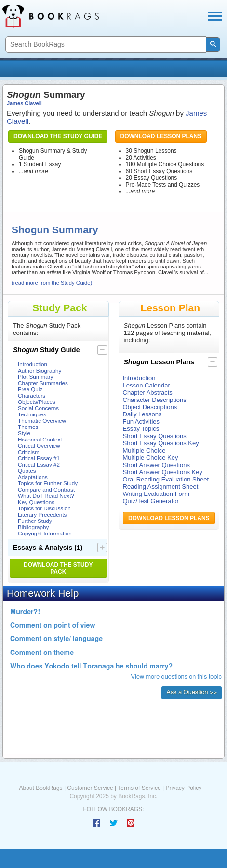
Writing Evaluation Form (156, 494)
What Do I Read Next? (46, 496)
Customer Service (90, 788)
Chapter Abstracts (148, 393)
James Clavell (24, 103)
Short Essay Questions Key (161, 443)
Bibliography (33, 527)
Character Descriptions (155, 400)
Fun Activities (141, 421)
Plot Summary (35, 377)
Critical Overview (39, 446)
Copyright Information (45, 533)
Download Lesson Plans (161, 136)
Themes (28, 427)
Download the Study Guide (58, 136)
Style (24, 433)
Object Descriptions (150, 407)
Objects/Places (37, 402)
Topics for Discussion (44, 508)
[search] (105, 45)
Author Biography (40, 370)
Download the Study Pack (58, 568)
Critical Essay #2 (39, 464)
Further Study (35, 521)
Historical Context (40, 439)
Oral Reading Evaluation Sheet (166, 479)
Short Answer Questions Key (163, 472)
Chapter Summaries (43, 383)
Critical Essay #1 (39, 458)
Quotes (27, 471)
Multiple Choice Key (151, 458)
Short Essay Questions (155, 436)
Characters (32, 395)
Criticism (29, 452)
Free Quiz (30, 389)
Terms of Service (139, 788)
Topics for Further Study (48, 483)
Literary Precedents (42, 514)
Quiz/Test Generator (151, 501)
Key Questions (36, 502)
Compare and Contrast (46, 489)
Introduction (33, 364)
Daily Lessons (142, 414)
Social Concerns (38, 408)
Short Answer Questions (156, 465)
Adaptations (33, 477)
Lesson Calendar (147, 385)
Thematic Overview (42, 421)
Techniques (32, 414)
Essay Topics (141, 429)
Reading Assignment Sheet (161, 487)
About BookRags (41, 788)
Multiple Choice (144, 450)
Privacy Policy (183, 788)
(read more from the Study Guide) (52, 283)
